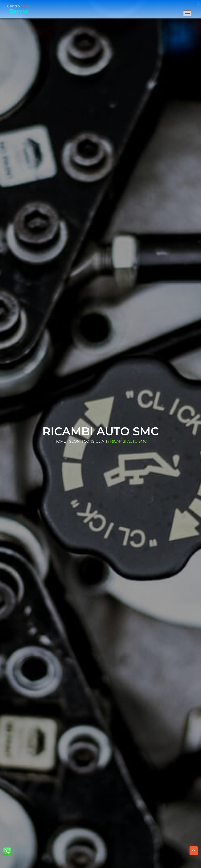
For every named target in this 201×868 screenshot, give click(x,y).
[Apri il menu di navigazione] (187, 13)
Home (60, 441)
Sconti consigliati (88, 441)
